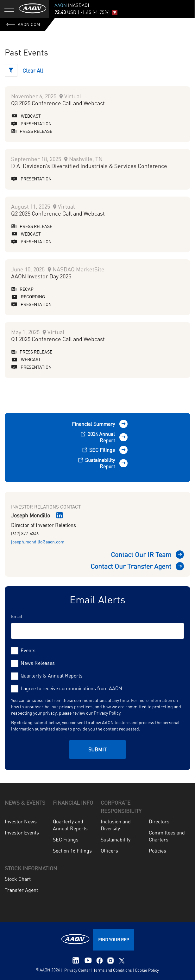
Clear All (33, 71)
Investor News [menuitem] (21, 821)
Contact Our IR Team (141, 555)
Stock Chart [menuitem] (18, 879)
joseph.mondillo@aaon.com (38, 542)
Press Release (32, 131)
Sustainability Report (97, 463)
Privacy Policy (107, 713)
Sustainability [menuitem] (116, 840)
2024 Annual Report (98, 437)
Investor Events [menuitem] (22, 833)
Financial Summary (93, 424)
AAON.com (23, 24)
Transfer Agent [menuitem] (21, 890)
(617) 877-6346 (25, 533)
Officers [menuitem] (109, 851)
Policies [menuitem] (157, 851)
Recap (22, 289)
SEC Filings (99, 450)
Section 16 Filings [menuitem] (72, 851)
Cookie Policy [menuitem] (147, 970)
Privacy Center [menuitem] (77, 970)
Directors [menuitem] (159, 821)
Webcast (26, 116)
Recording (28, 297)
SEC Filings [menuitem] (66, 840)
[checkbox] (97, 663)
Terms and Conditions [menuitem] (113, 970)
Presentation (31, 124)
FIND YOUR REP (114, 940)
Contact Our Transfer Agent (131, 566)
